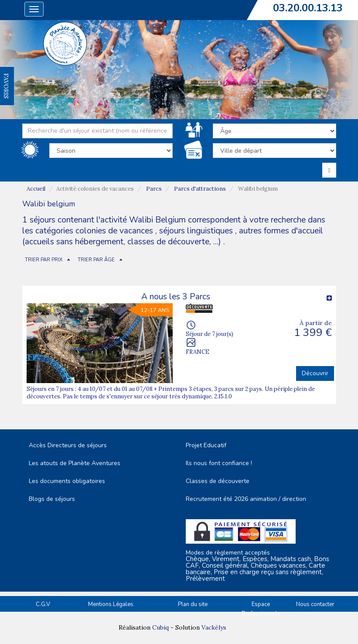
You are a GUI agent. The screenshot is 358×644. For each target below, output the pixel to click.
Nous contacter (315, 604)
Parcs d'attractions (200, 189)
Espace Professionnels (261, 609)
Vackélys (214, 627)
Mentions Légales (111, 604)
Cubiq (160, 627)
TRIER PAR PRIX (44, 260)
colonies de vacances (115, 231)
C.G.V (43, 604)
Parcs (154, 189)
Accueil (36, 189)
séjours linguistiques (196, 231)
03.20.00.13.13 (308, 8)
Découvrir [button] (315, 373)
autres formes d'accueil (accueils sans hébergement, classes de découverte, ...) (173, 236)
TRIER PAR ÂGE (96, 260)
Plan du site (193, 604)
